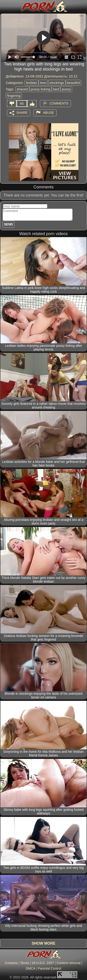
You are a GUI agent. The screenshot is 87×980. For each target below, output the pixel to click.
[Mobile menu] (4, 6)
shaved (22, 89)
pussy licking (40, 89)
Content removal (69, 963)
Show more (43, 943)
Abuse (48, 112)
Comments (59, 103)
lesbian (32, 83)
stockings (57, 83)
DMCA (30, 968)
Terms (25, 963)
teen (43, 83)
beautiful (73, 83)
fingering (14, 96)
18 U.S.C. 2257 (43, 963)
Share (22, 112)
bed (56, 89)
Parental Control (50, 968)
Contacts (11, 963)
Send (8, 224)
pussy (66, 89)
